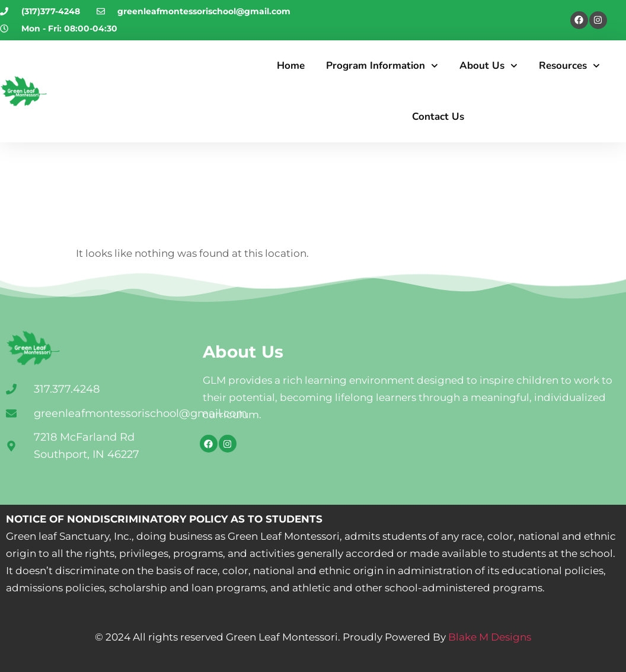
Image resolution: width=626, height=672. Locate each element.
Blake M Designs (488, 637)
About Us (488, 66)
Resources (569, 66)
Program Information (382, 66)
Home (291, 66)
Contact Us (438, 117)
